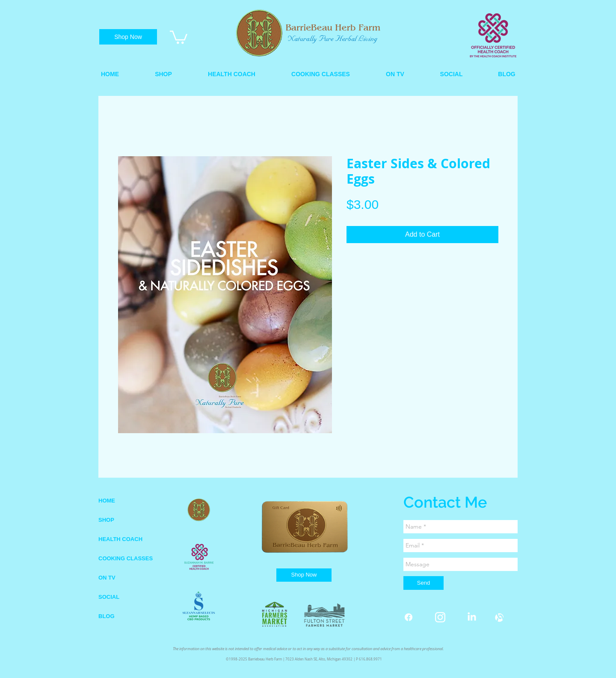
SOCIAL (109, 597)
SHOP (106, 520)
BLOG (107, 616)
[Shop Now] (128, 37)
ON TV (107, 578)
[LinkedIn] (472, 617)
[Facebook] (409, 617)
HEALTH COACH (120, 539)
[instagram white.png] (440, 617)
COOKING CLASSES (126, 558)
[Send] (423, 583)
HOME (107, 501)
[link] (179, 36)
